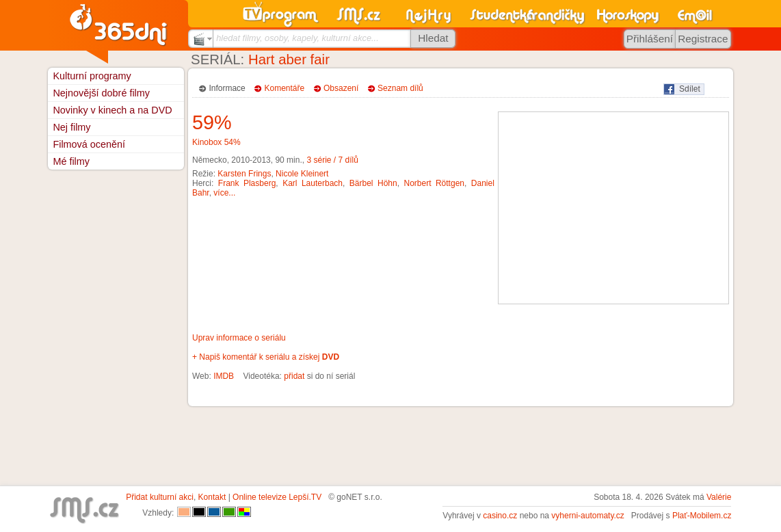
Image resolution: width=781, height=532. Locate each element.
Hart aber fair (289, 59)
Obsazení (341, 88)
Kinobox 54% (216, 142)
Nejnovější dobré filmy (101, 93)
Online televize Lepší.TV (277, 497)
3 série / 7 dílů (332, 160)
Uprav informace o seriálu (239, 338)
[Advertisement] (613, 208)
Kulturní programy (92, 76)
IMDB (224, 376)
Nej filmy (71, 127)
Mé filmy (71, 161)
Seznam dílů (400, 88)
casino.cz (500, 516)
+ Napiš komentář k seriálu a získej (266, 357)
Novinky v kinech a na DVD (112, 110)
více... (224, 193)
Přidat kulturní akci (160, 497)
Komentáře (285, 88)
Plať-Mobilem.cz (702, 516)
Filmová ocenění (89, 144)
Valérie (719, 497)
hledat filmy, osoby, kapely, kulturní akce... (297, 38)
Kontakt (212, 497)
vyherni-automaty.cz (587, 516)
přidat (294, 376)
